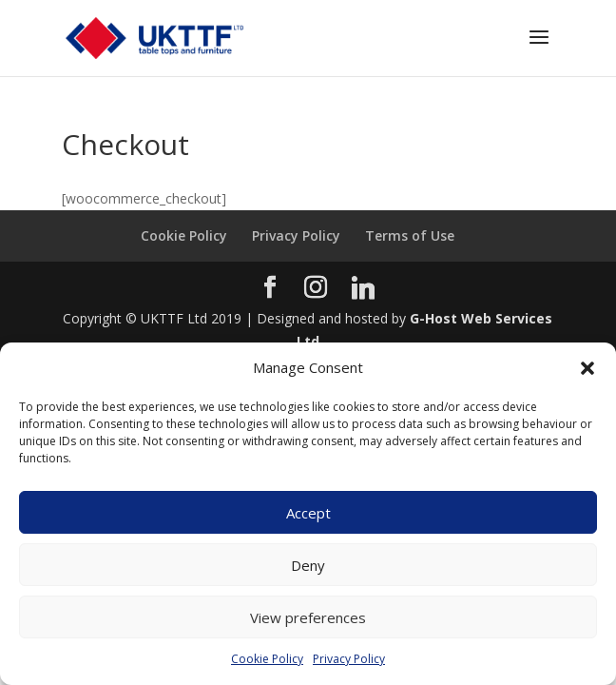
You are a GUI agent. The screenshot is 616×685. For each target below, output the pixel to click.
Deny (308, 565)
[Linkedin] (363, 288)
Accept (308, 513)
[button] (587, 368)
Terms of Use (410, 235)
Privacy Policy (349, 659)
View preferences (308, 617)
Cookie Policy (267, 659)
